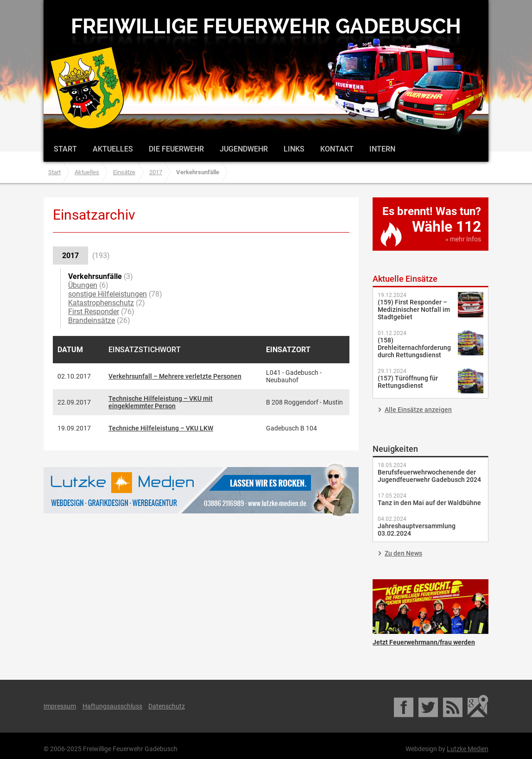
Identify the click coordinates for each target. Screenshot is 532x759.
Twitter (429, 706)
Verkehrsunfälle (95, 276)
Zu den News (403, 553)
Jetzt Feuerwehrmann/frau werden (431, 607)
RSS (453, 706)
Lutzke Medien (201, 490)
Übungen (83, 285)
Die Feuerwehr (176, 149)
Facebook (404, 706)
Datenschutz (167, 706)
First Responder (94, 312)
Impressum (60, 706)
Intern (382, 149)
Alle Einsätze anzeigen (418, 410)
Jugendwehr (244, 149)
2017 (156, 172)
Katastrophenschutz (101, 303)
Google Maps (478, 706)
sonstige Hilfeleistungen (108, 294)
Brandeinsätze (92, 320)
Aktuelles (113, 149)
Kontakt (337, 149)
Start (65, 149)
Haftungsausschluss (112, 706)
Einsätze (124, 172)
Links (294, 149)
